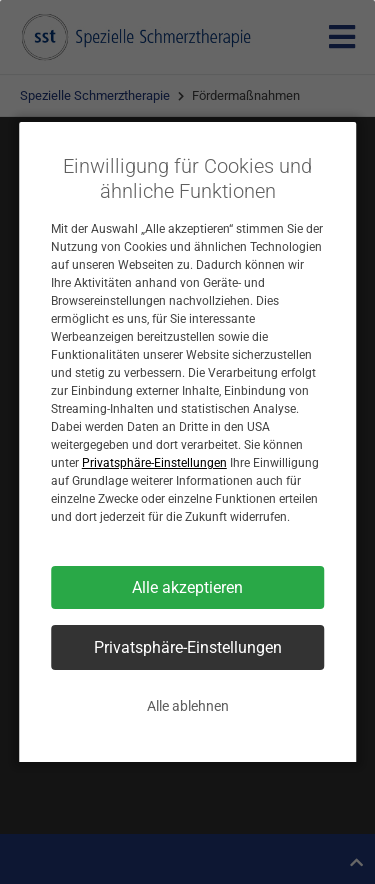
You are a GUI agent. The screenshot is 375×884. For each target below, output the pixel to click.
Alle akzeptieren (187, 587)
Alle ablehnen (188, 706)
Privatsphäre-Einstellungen (154, 463)
